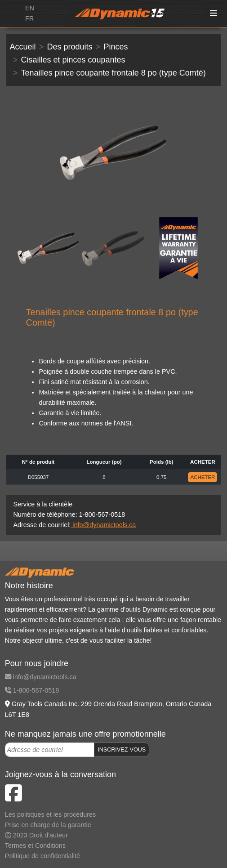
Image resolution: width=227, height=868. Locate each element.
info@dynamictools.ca (103, 525)
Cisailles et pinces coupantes (73, 60)
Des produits (70, 47)
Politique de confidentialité (42, 856)
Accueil (23, 47)
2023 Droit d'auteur (36, 835)
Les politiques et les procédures (50, 814)
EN (30, 8)
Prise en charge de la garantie (48, 825)
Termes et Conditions (35, 846)
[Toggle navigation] (214, 14)
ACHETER (203, 477)
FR (29, 18)
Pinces (116, 47)
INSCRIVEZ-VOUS (122, 750)
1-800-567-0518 (32, 690)
